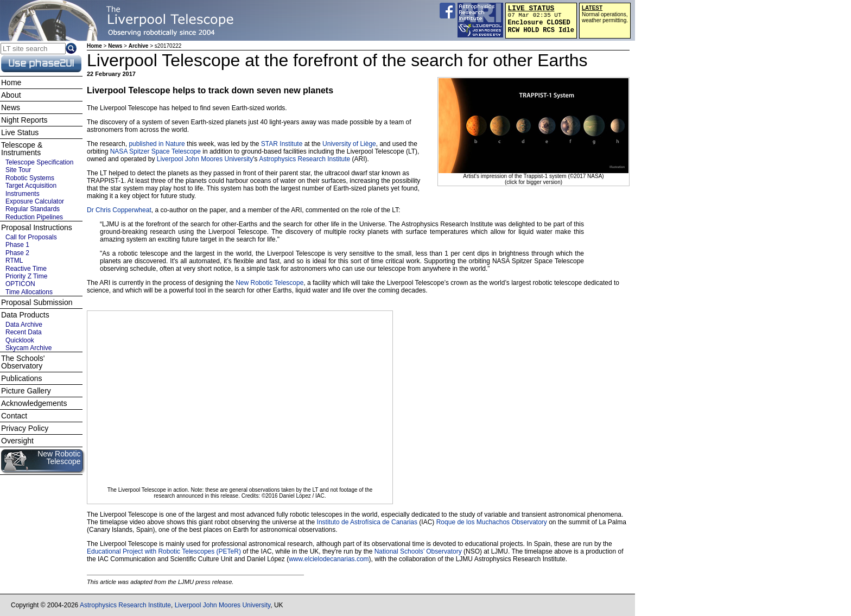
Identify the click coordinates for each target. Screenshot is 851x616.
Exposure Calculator (35, 201)
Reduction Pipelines (34, 217)
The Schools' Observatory (23, 362)
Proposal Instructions (37, 227)
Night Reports (24, 120)
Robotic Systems (30, 178)
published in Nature (157, 144)
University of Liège (349, 144)
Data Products (25, 315)
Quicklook (20, 340)
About (11, 95)
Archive (139, 46)
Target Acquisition (31, 186)
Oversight (17, 441)
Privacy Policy (25, 428)
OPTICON (20, 284)
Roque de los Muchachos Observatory (492, 522)
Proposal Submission (37, 302)
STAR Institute (282, 144)
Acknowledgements (34, 403)
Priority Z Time (26, 276)
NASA (119, 151)
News (115, 46)
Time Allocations (29, 292)
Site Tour (18, 170)
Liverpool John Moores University (205, 159)
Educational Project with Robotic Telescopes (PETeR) (164, 551)
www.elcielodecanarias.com (329, 559)
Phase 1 (17, 245)
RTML (14, 261)
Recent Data (24, 332)
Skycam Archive (28, 348)
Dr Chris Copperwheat (119, 210)
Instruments (23, 194)
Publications (22, 378)
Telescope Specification (39, 162)
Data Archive (24, 325)
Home (94, 46)
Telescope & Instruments (22, 149)
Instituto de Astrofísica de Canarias (367, 522)
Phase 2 (17, 253)
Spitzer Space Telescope (165, 151)
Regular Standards (33, 209)
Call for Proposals (31, 237)
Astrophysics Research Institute (304, 159)
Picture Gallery (26, 391)
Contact (14, 416)
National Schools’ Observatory (418, 551)
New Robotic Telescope (269, 283)
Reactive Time (26, 269)
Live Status (20, 132)
